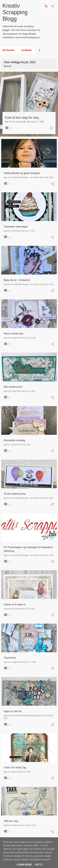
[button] (51, 128)
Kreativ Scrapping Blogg (15, 12)
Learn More (24, 865)
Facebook (26, 50)
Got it (39, 865)
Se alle (7, 66)
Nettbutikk (8, 50)
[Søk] (46, 6)
